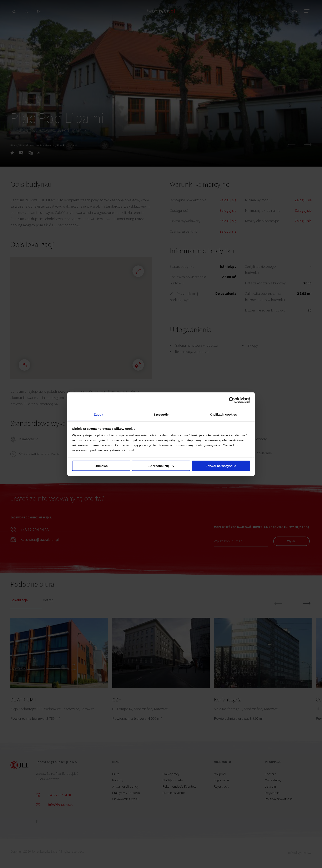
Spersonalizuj (161, 466)
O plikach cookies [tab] (223, 414)
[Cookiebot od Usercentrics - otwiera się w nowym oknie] (232, 400)
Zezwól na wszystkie (221, 466)
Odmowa (101, 466)
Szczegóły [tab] (161, 414)
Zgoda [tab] (99, 414)
